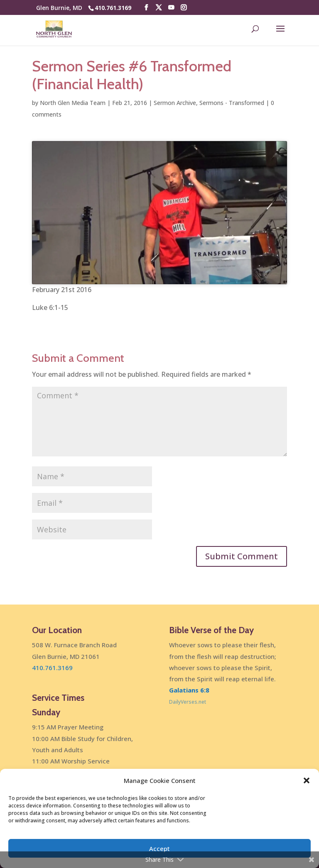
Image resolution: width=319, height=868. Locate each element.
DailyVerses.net (188, 702)
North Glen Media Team (73, 103)
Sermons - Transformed (232, 103)
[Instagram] (184, 8)
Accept (159, 848)
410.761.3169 (113, 8)
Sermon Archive (175, 103)
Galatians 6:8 (189, 690)
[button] (307, 780)
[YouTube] (171, 8)
